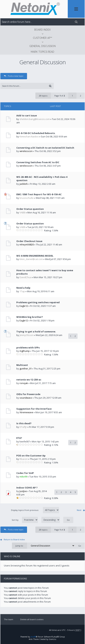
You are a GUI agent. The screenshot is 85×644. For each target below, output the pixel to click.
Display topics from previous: (35, 510)
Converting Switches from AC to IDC (38, 162)
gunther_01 (26, 369)
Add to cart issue (27, 115)
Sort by (36, 520)
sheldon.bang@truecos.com (35, 119)
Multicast (22, 365)
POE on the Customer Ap (31, 456)
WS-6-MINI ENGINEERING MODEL (35, 256)
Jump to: (19, 546)
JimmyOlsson (26, 335)
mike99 (23, 477)
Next (79, 510)
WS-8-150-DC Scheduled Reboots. (36, 133)
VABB (22, 212)
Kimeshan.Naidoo (29, 136)
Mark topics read (42, 52)
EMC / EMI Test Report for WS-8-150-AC (39, 194)
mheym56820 (27, 245)
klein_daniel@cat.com (31, 259)
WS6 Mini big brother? (30, 317)
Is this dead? (24, 423)
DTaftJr (23, 427)
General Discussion (42, 46)
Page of (60, 96)
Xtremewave (26, 412)
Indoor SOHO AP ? (27, 488)
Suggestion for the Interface (34, 409)
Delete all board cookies (32, 619)
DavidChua (26, 277)
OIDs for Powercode (28, 394)
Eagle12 (24, 306)
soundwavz (26, 398)
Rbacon (24, 459)
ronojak (24, 383)
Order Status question (30, 209)
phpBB (33, 637)
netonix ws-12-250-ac (29, 380)
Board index (42, 30)
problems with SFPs (28, 348)
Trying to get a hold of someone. (36, 332)
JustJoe (23, 491)
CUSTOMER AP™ (42, 38)
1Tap (22, 291)
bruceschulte (27, 198)
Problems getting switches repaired (38, 302)
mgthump (25, 351)
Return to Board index (14, 539)
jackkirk (24, 184)
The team (9, 619)
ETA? (19, 438)
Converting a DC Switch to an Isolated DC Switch (45, 148)
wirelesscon (26, 151)
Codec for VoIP (25, 473)
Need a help (23, 288)
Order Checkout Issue (29, 241)
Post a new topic (14, 76)
